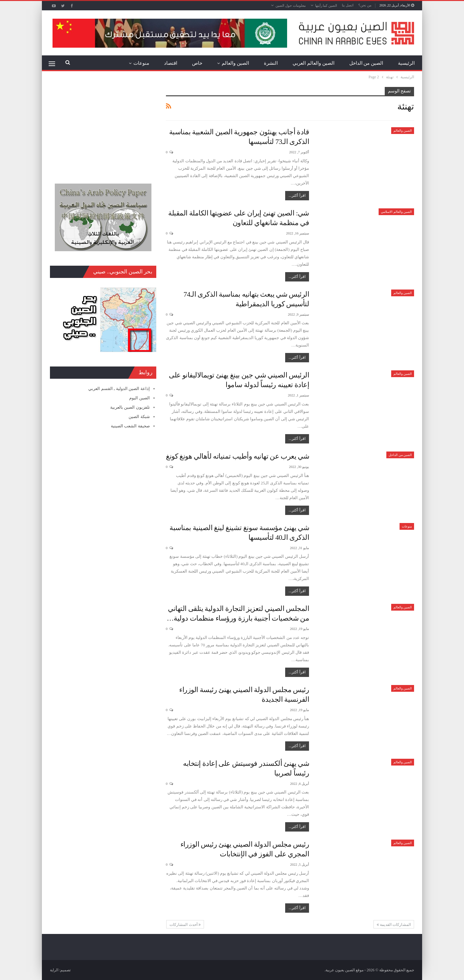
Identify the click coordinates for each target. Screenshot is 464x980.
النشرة (271, 63)
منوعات (141, 63)
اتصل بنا (348, 5)
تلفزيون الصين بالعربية (130, 407)
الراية (54, 970)
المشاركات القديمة (394, 925)
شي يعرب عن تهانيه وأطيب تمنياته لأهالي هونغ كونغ (237, 456)
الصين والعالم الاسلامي (396, 212)
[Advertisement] (103, 127)
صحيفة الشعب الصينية (130, 426)
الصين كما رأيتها (326, 5)
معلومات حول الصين (291, 5)
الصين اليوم (139, 398)
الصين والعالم (235, 63)
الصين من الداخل (366, 63)
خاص (197, 63)
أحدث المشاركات (185, 925)
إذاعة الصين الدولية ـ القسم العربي (119, 389)
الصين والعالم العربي (314, 63)
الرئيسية (406, 63)
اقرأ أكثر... (297, 195)
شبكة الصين (139, 417)
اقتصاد (171, 63)
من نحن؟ (365, 5)
